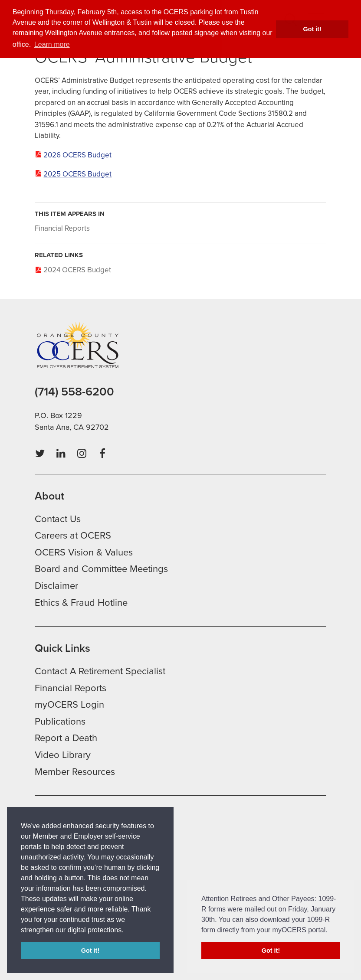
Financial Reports (62, 228)
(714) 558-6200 (74, 392)
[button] (127, 931)
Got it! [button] (312, 29)
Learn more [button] (52, 44)
